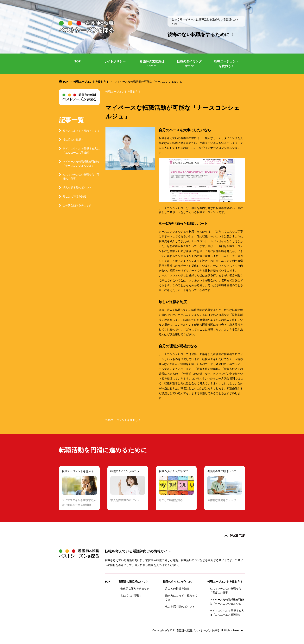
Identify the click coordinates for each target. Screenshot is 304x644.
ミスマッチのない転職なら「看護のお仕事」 (81, 176)
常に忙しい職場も (73, 140)
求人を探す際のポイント (77, 187)
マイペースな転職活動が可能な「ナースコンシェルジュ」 (81, 163)
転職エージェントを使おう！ (226, 64)
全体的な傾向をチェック (77, 205)
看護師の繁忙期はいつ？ (152, 64)
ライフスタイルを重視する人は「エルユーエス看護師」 (81, 150)
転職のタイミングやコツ (189, 64)
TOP (78, 61)
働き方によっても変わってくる (81, 131)
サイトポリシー (115, 61)
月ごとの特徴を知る (74, 196)
